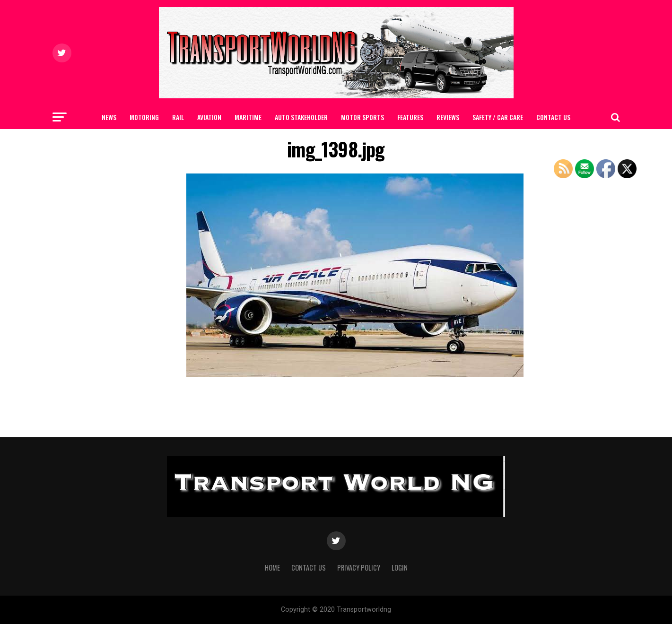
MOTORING (144, 117)
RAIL (178, 117)
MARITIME (248, 117)
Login (400, 568)
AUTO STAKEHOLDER (301, 117)
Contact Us (553, 117)
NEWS (109, 117)
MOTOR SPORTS (362, 117)
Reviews (448, 117)
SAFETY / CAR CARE (498, 117)
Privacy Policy (359, 568)
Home (272, 568)
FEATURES (410, 117)
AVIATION (209, 117)
